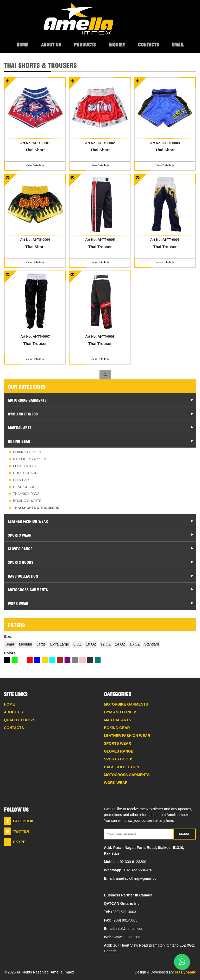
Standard (152, 644)
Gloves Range (119, 751)
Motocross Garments (127, 775)
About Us (51, 44)
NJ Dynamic (186, 972)
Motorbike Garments (126, 704)
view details (35, 165)
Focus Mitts (24, 466)
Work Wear (116, 783)
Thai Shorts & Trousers (36, 508)
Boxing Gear (117, 728)
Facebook (23, 821)
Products (85, 44)
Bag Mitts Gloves (30, 459)
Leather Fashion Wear (127, 736)
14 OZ (120, 644)
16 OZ (135, 644)
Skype (19, 842)
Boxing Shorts (27, 501)
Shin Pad (21, 480)
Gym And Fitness (121, 712)
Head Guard (24, 487)
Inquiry (117, 44)
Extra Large (60, 644)
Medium (26, 644)
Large (41, 644)
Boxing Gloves (27, 452)
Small (10, 644)
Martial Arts (117, 720)
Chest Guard (25, 473)
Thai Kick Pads (26, 494)
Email (178, 44)
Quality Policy (19, 720)
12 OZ (106, 644)
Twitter (21, 831)
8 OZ (77, 644)
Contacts (148, 44)
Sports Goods (119, 759)
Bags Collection (121, 767)
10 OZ (91, 644)
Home (22, 44)
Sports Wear (117, 743)
